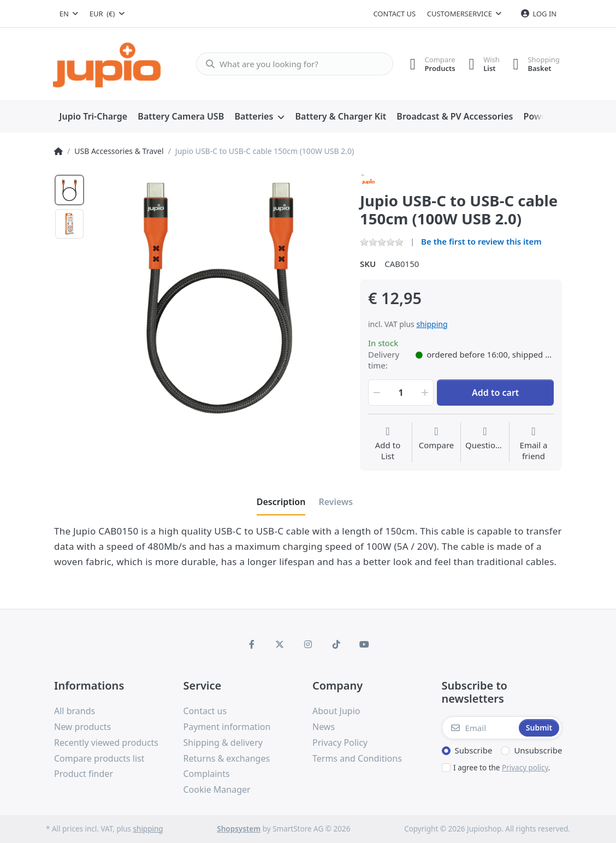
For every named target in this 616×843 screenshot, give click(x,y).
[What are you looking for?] (290, 64)
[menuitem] (93, 117)
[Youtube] (364, 644)
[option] (69, 190)
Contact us (394, 14)
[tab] (281, 502)
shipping (432, 324)
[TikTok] (336, 644)
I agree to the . (502, 768)
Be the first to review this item (481, 241)
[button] (376, 393)
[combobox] (69, 14)
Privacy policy (525, 768)
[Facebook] (252, 644)
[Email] (479, 728)
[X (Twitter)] (280, 644)
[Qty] (401, 393)
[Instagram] (308, 644)
